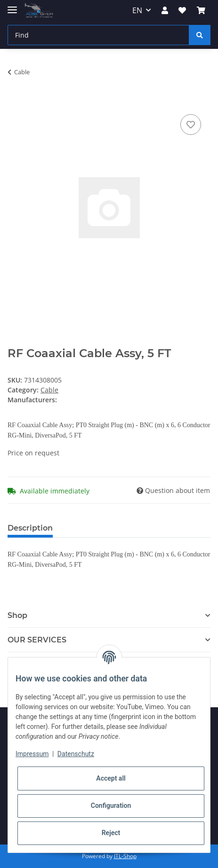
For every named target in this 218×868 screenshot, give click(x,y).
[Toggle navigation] (12, 6)
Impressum (32, 754)
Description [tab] (30, 528)
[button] (165, 10)
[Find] (98, 35)
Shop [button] (17, 615)
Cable (49, 390)
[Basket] (201, 10)
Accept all (111, 778)
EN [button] (137, 10)
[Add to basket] (15, 102)
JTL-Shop (125, 856)
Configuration (111, 805)
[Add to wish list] (191, 125)
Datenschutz (76, 754)
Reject (111, 833)
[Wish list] (182, 10)
